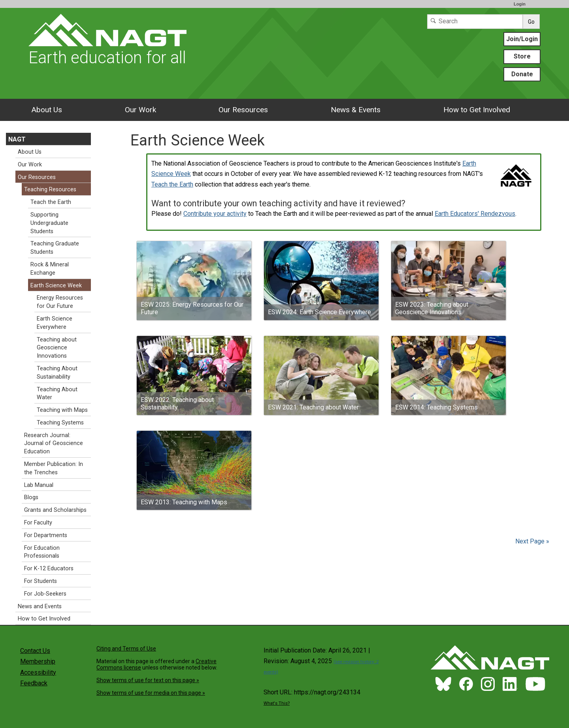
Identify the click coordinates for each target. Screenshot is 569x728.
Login (520, 4)
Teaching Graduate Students (55, 248)
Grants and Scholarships (55, 510)
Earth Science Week (56, 286)
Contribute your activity (215, 214)
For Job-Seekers (45, 594)
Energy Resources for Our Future (60, 302)
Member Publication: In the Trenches (54, 468)
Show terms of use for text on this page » (148, 680)
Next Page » (531, 541)
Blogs (31, 497)
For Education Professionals (42, 552)
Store (522, 56)
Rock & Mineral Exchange (50, 269)
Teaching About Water (57, 394)
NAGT (17, 139)
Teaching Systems (60, 423)
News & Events (356, 110)
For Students (41, 581)
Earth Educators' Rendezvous (475, 214)
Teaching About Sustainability (57, 373)
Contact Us (35, 651)
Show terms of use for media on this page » (151, 693)
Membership (38, 661)
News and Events (40, 606)
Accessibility (38, 672)
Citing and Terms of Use (126, 649)
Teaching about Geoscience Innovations (57, 348)
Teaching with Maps (62, 410)
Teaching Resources (50, 190)
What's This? (277, 703)
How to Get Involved (477, 110)
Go (531, 22)
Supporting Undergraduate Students (49, 223)
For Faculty (38, 523)
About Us (47, 110)
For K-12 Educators (49, 569)
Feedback (34, 683)
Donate (522, 74)
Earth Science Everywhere (55, 323)
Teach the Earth (172, 184)
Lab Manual (39, 485)
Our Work (140, 110)
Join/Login (522, 39)
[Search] (475, 22)
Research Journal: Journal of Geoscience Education (54, 444)
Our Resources (243, 110)
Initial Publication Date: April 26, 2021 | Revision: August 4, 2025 (321, 661)
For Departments (46, 535)
